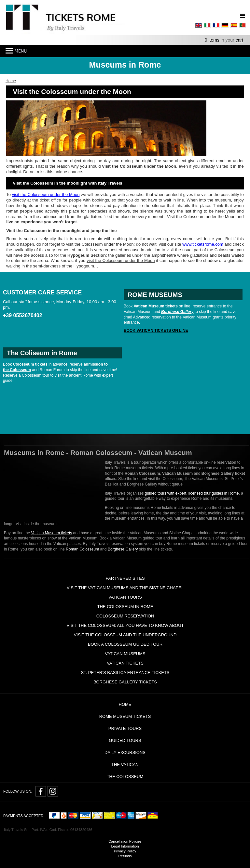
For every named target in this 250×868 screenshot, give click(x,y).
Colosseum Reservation (125, 616)
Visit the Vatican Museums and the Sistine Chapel (125, 588)
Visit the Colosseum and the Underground (125, 635)
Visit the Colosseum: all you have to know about (125, 625)
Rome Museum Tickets (125, 716)
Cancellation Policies (125, 841)
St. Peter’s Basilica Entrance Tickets (125, 673)
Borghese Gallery (123, 549)
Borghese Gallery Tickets (125, 682)
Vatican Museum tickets (51, 533)
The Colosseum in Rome (125, 607)
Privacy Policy (125, 851)
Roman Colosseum (82, 549)
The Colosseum (125, 777)
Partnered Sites (125, 578)
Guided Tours (125, 740)
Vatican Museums (125, 654)
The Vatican (125, 764)
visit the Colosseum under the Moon (46, 194)
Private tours (125, 728)
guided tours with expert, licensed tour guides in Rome (192, 493)
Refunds (125, 856)
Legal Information (125, 846)
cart (239, 40)
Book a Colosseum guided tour (125, 644)
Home (125, 704)
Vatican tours (125, 597)
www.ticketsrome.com (203, 244)
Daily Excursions (125, 752)
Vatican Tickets (125, 663)
